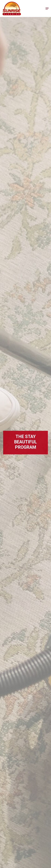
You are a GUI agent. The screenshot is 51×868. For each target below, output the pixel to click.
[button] (47, 8)
